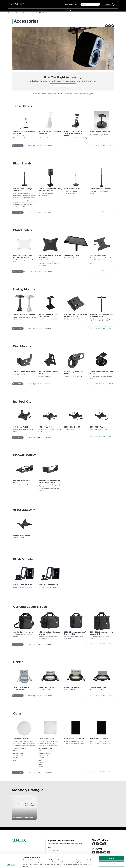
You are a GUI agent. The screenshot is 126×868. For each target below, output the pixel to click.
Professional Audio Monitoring (21, 10)
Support (71, 10)
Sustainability (96, 10)
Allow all (111, 845)
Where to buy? (69, 4)
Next (104, 145)
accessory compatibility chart (85, 94)
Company (111, 10)
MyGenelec (107, 4)
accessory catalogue (54, 94)
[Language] (77, 4)
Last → (111, 145)
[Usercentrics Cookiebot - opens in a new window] (11, 865)
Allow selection (111, 851)
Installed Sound (42, 10)
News (83, 10)
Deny (111, 856)
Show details (92, 865)
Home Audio (57, 10)
